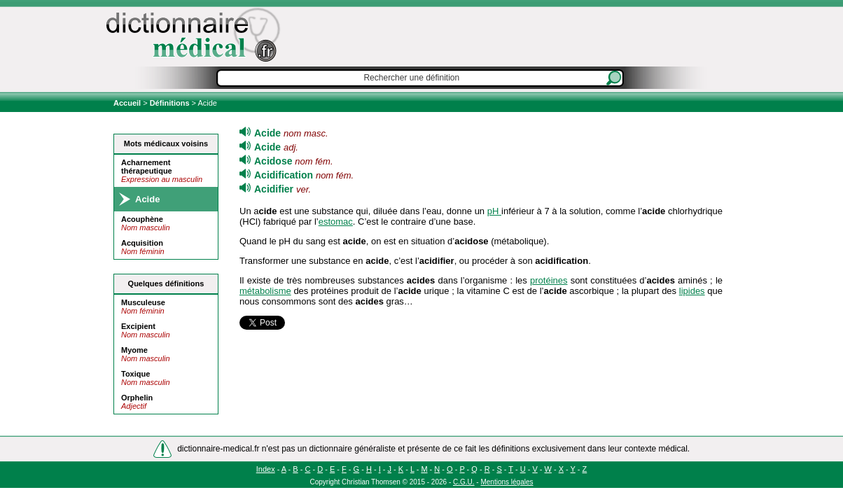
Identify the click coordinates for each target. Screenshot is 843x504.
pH (494, 211)
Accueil (128, 103)
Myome (134, 350)
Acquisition (142, 243)
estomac (336, 222)
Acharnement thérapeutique (147, 167)
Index (266, 469)
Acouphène (142, 219)
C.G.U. (464, 482)
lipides (692, 291)
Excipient (138, 326)
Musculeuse (143, 302)
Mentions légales (507, 482)
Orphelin (137, 398)
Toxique (135, 374)
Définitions (170, 103)
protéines (549, 280)
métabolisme (265, 291)
